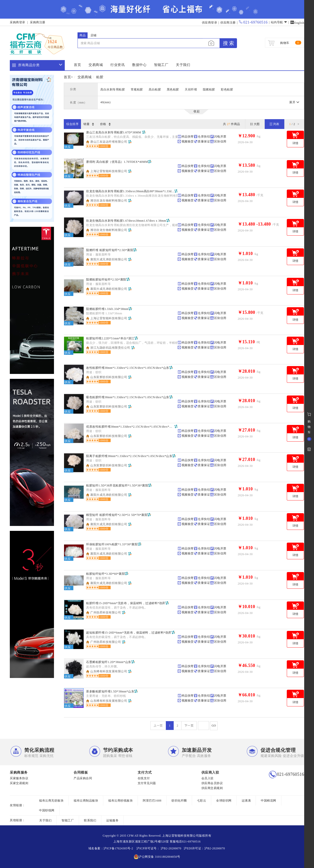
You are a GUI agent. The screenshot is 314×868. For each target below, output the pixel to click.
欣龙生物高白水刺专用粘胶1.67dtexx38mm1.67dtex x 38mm (126, 221)
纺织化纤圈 (179, 801)
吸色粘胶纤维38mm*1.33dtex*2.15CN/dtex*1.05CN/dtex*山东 (128, 397)
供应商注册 (228, 23)
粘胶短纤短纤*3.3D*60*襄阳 (105, 574)
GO (214, 726)
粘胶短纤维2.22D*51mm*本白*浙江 (110, 338)
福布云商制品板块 (86, 801)
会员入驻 (208, 778)
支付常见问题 (147, 783)
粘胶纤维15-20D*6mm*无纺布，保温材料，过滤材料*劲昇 (126, 603)
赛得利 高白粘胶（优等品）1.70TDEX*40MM (117, 162)
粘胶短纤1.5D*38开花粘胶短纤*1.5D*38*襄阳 (117, 485)
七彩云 (202, 801)
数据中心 (139, 65)
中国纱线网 (47, 810)
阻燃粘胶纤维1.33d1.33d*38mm (107, 309)
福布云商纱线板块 (120, 801)
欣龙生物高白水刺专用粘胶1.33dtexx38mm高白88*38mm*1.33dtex (130, 191)
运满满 (246, 801)
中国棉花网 (268, 801)
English (297, 23)
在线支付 (144, 778)
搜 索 (229, 43)
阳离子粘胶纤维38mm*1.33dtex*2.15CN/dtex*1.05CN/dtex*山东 (129, 456)
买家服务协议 (19, 778)
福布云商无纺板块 (51, 801)
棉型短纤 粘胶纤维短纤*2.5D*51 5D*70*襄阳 (117, 515)
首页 (77, 65)
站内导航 (279, 22)
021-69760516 (253, 22)
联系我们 (90, 820)
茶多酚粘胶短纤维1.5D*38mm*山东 (110, 691)
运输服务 (112, 820)
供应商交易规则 (212, 788)
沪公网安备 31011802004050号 (157, 857)
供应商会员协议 (212, 783)
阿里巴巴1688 (152, 801)
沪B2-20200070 (170, 848)
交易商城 (96, 65)
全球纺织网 (224, 801)
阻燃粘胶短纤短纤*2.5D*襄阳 (106, 280)
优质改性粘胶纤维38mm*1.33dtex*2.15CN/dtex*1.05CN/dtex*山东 (130, 427)
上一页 (158, 726)
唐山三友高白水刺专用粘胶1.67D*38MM (114, 132)
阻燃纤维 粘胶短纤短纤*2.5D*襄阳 (110, 250)
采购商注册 (38, 22)
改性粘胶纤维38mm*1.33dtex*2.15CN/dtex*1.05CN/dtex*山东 (128, 368)
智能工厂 (161, 65)
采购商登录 (18, 22)
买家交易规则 (19, 783)
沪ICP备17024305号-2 (118, 848)
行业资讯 (118, 65)
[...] (140, 43)
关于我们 (183, 65)
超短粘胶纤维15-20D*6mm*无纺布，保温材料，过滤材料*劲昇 (129, 633)
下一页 (189, 726)
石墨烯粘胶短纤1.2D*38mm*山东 (109, 662)
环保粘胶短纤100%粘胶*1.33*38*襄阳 (112, 544)
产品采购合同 (83, 778)
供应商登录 (210, 23)
